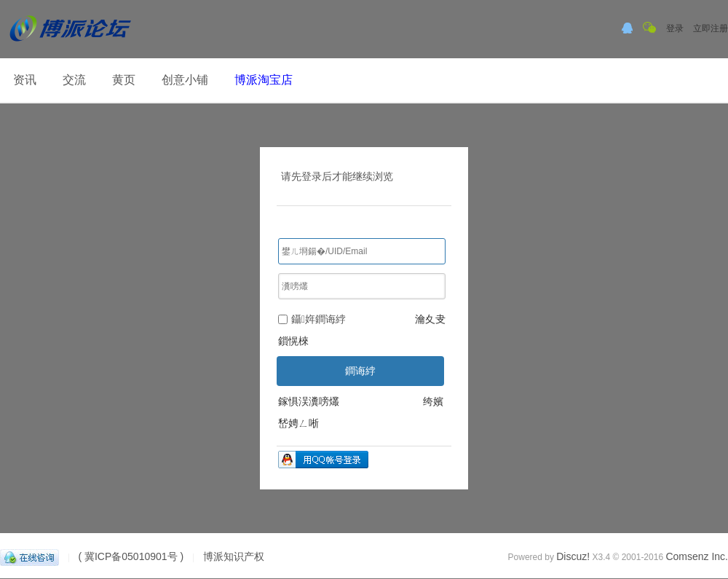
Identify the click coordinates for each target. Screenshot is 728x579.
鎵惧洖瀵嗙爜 (309, 401)
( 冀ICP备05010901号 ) (131, 556)
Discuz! (573, 556)
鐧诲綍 (360, 371)
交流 (74, 80)
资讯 (25, 80)
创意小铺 (185, 80)
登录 (675, 28)
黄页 (124, 80)
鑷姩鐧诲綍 (312, 319)
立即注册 (711, 28)
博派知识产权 (234, 556)
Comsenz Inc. (697, 556)
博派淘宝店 (264, 80)
